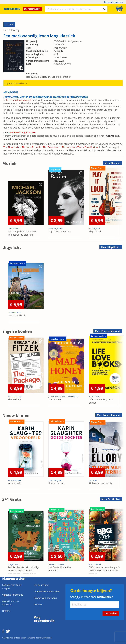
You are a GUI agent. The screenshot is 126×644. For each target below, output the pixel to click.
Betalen (6, 611)
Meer (112, 163)
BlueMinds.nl (46, 638)
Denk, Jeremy (11, 30)
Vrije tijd (57, 77)
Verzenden (111, 613)
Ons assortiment (32, 9)
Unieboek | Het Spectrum (68, 41)
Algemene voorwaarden (47, 591)
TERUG (9, 24)
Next (119, 196)
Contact (38, 604)
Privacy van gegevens (45, 598)
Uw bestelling (41, 585)
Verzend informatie (13, 595)
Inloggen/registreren (113, 2)
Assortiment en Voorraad (11, 603)
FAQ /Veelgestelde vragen (12, 587)
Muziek (67, 77)
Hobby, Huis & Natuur (38, 77)
